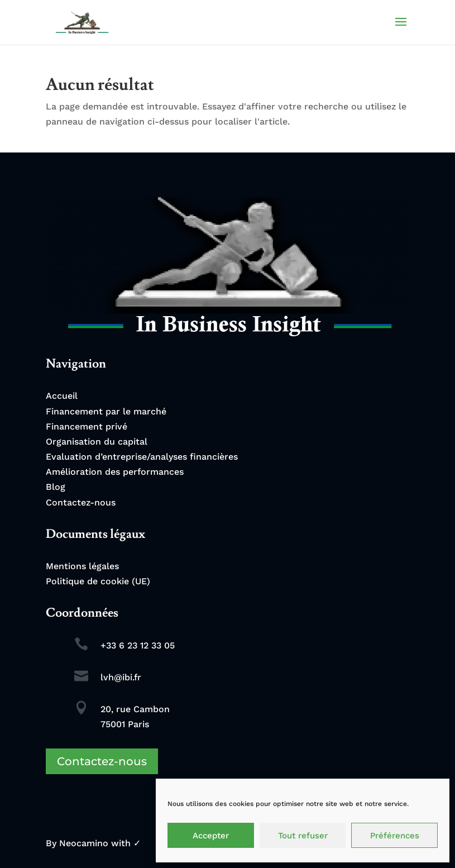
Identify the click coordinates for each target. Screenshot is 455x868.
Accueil (62, 396)
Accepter (211, 836)
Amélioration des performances (115, 472)
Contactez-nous (81, 502)
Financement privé (87, 426)
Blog (56, 487)
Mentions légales (82, 566)
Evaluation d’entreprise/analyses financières (142, 457)
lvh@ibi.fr (121, 677)
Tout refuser (303, 836)
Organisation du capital (97, 442)
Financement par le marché (106, 411)
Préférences (395, 836)
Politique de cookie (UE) (98, 581)
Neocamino (84, 843)
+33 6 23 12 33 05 (138, 645)
